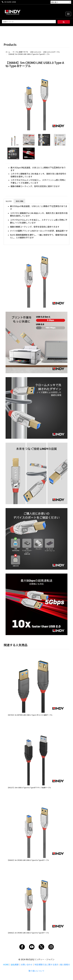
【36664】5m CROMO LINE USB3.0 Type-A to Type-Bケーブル (29, 54)
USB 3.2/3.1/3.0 (36, 52)
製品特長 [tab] (9, 201)
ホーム (8, 52)
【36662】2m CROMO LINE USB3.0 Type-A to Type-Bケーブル (28, 933)
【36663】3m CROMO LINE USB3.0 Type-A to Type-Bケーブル (28, 860)
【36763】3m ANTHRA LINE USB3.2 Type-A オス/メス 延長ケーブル (30, 715)
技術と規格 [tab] (20, 201)
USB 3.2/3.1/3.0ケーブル (51, 52)
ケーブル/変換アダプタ (20, 52)
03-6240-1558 (10, 2)
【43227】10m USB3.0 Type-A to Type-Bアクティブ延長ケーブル (29, 787)
